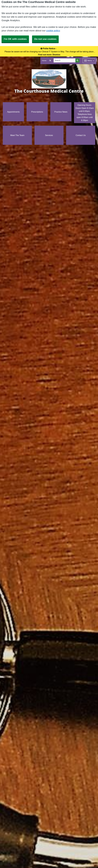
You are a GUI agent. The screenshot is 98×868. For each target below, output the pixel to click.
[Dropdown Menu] (89, 61)
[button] (50, 61)
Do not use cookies (45, 39)
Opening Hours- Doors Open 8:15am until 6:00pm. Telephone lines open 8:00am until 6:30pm (85, 113)
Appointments (13, 112)
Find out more (45, 55)
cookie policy (53, 31)
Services (49, 135)
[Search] (65, 60)
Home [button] (44, 61)
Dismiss (56, 55)
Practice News (61, 112)
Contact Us (81, 135)
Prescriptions (37, 112)
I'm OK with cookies (15, 39)
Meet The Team (17, 135)
